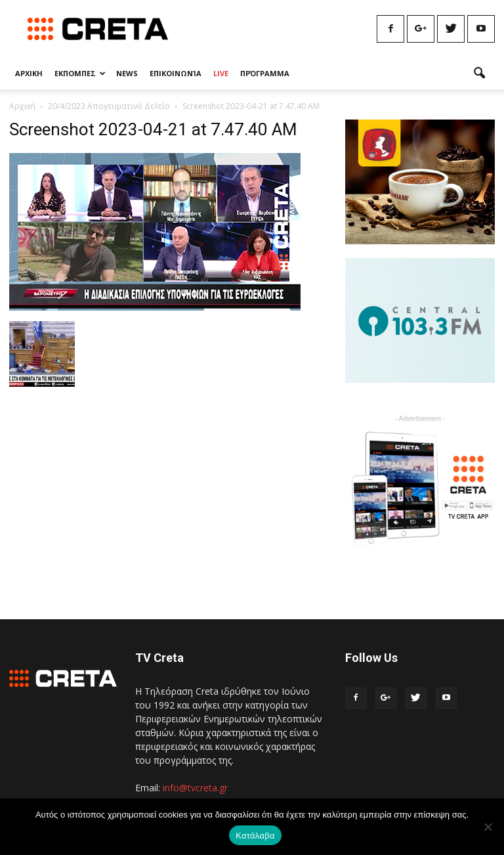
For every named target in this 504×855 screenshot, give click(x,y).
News (127, 73)
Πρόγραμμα (265, 73)
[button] (479, 74)
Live (221, 73)
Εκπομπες (80, 73)
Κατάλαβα (255, 836)
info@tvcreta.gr (195, 788)
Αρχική (22, 106)
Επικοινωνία (176, 73)
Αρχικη (29, 73)
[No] (488, 827)
